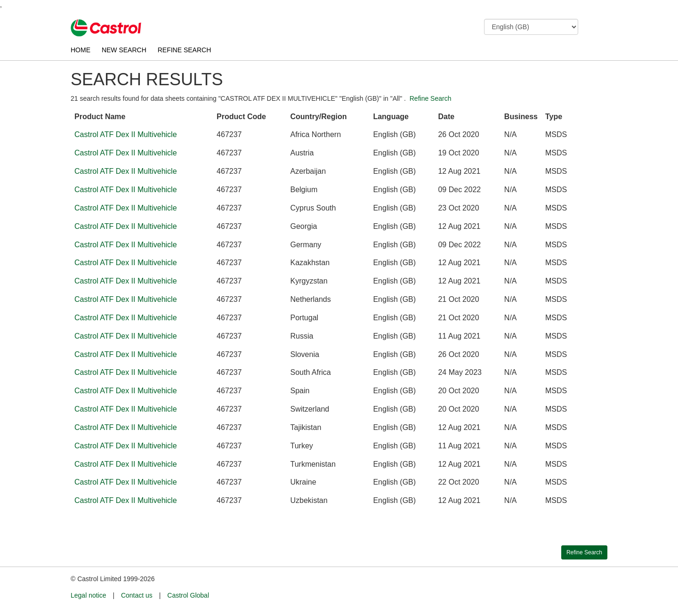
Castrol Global (188, 598)
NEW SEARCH (124, 50)
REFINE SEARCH (185, 50)
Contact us (137, 598)
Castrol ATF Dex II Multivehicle (126, 134)
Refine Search (431, 98)
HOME (81, 50)
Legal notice (89, 598)
